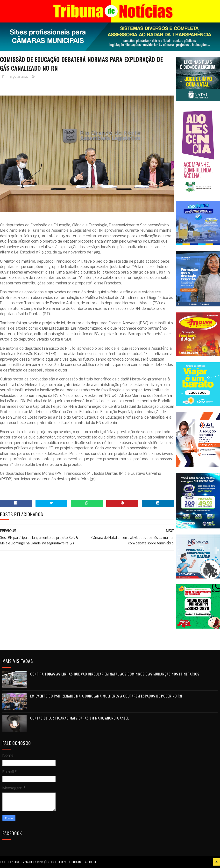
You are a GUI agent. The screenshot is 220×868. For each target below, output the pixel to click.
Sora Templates (23, 862)
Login (93, 862)
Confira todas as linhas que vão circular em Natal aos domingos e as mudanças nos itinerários (115, 674)
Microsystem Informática (71, 862)
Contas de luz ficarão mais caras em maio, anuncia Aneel (80, 718)
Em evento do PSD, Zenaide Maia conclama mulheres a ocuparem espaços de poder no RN (106, 696)
